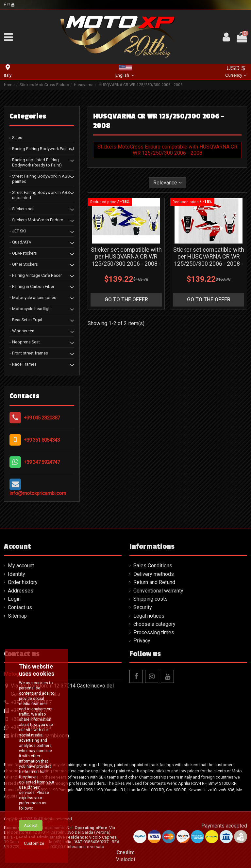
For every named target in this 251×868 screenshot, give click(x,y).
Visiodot (126, 859)
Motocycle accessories (34, 298)
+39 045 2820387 (42, 418)
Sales (17, 138)
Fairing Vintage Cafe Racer (37, 275)
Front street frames (30, 353)
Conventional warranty (158, 591)
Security (143, 607)
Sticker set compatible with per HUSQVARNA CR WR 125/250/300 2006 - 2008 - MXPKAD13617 (209, 260)
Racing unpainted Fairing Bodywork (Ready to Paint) (37, 162)
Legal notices (149, 616)
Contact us (20, 607)
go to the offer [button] (126, 300)
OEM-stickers (25, 253)
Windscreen (23, 331)
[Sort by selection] (167, 182)
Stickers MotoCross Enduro (38, 220)
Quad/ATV (22, 242)
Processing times (154, 632)
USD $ (235, 72)
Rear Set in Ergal (27, 320)
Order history (23, 582)
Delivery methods (154, 574)
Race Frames (24, 364)
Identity (17, 574)
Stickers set (23, 209)
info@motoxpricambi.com (38, 493)
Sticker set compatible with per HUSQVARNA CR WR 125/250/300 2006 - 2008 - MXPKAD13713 (126, 260)
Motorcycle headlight (32, 309)
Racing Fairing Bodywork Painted (43, 149)
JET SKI (19, 231)
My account (21, 566)
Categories (28, 116)
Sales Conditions (153, 566)
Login (14, 599)
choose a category (154, 624)
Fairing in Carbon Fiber (33, 286)
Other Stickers (25, 264)
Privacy (142, 641)
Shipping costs (151, 599)
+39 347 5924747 (42, 462)
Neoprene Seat (26, 342)
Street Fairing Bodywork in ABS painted (41, 179)
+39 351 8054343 (42, 440)
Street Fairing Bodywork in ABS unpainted (41, 195)
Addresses (21, 591)
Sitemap (17, 616)
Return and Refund (154, 582)
